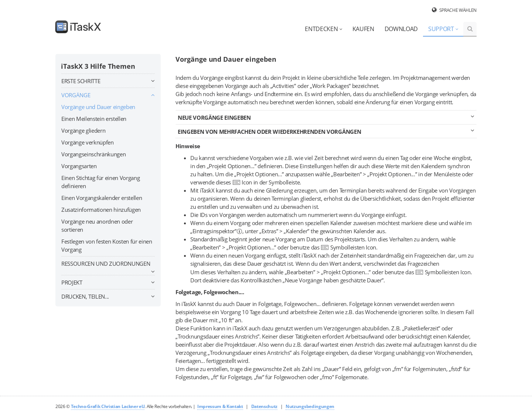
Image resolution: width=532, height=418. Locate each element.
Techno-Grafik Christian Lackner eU (108, 406)
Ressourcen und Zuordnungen (108, 265)
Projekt (108, 282)
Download (401, 29)
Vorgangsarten (79, 166)
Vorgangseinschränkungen (93, 154)
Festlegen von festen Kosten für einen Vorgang (107, 245)
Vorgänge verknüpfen (88, 142)
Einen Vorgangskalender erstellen (102, 198)
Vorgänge (108, 95)
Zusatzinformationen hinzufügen (101, 210)
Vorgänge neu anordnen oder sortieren (97, 225)
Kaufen (363, 29)
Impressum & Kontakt (220, 406)
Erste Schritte (108, 81)
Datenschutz (264, 406)
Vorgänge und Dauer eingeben (98, 107)
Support (443, 29)
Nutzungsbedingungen (310, 406)
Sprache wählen (458, 10)
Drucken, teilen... (108, 296)
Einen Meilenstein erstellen (94, 119)
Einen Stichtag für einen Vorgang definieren (100, 182)
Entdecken (323, 29)
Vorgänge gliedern (83, 130)
